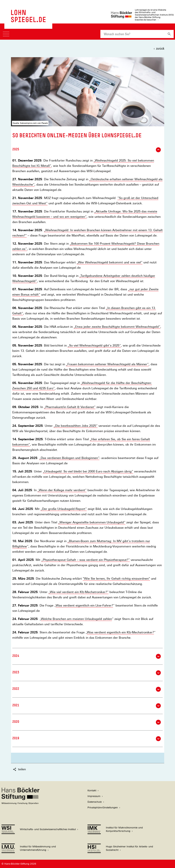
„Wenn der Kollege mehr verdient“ (62, 490)
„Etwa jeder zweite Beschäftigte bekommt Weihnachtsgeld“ (117, 327)
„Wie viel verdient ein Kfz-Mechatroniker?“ (79, 592)
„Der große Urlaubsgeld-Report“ (64, 509)
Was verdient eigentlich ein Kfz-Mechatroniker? (120, 632)
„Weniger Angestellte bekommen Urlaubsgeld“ (92, 522)
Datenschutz (95, 802)
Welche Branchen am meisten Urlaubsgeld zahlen (76, 619)
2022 (87, 689)
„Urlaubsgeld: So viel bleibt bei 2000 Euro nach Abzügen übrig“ (88, 471)
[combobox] (133, 34)
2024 (87, 656)
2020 (87, 722)
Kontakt (92, 790)
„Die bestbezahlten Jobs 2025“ (76, 426)
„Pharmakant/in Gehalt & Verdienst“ (70, 407)
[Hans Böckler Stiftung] (20, 803)
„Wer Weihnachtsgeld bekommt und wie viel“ (110, 262)
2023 (87, 673)
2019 (87, 739)
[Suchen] (169, 34)
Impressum (94, 796)
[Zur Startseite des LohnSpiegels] (28, 20)
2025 (87, 150)
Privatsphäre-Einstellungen (103, 808)
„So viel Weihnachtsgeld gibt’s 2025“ (94, 346)
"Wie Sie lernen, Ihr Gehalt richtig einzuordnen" (116, 579)
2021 (87, 706)
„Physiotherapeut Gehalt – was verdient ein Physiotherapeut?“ (86, 560)
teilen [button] (19, 769)
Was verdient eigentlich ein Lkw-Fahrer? (84, 606)
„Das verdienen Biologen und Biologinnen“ (69, 458)
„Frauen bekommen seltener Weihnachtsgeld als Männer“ (107, 364)
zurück (160, 48)
